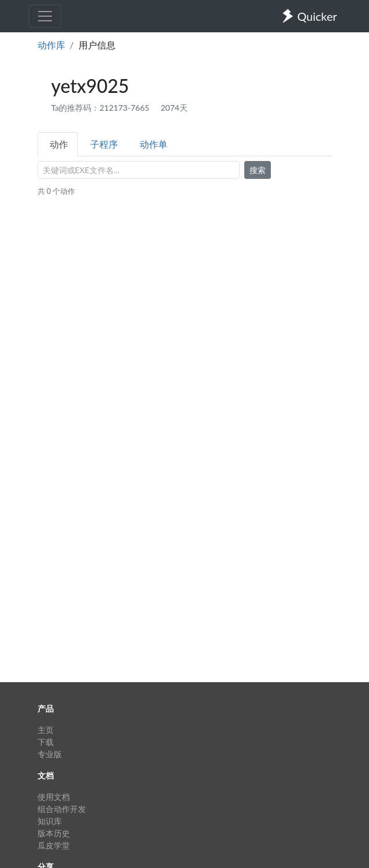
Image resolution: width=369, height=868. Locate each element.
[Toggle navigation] (45, 16)
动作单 (154, 144)
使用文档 (54, 797)
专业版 (50, 754)
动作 (59, 144)
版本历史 (54, 833)
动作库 (51, 45)
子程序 (104, 144)
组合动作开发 (62, 809)
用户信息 (97, 45)
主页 (46, 730)
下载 (46, 742)
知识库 (50, 821)
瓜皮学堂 (54, 845)
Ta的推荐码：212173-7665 (102, 108)
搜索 (258, 170)
